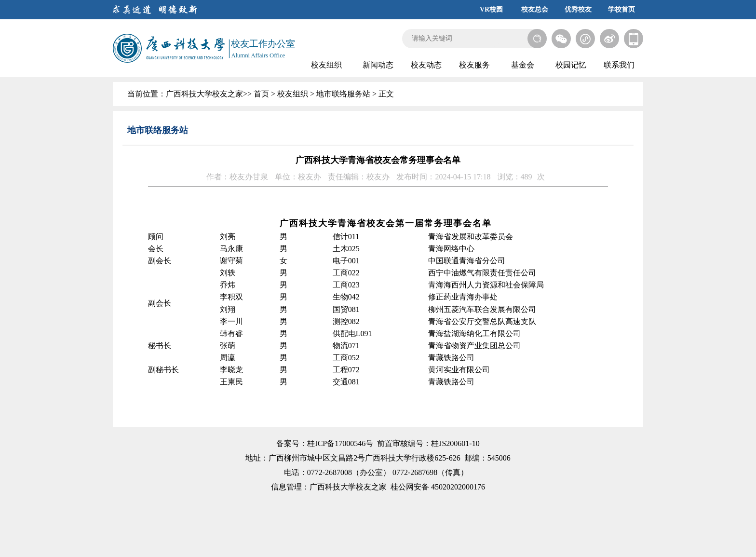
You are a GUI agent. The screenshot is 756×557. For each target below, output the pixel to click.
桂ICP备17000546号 (340, 443)
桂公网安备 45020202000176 (438, 487)
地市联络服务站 (343, 94)
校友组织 (293, 94)
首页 (261, 94)
